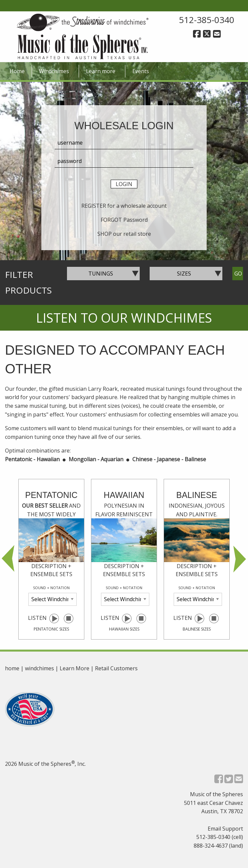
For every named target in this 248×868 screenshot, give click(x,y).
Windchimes (54, 71)
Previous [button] (8, 559)
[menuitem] (17, 71)
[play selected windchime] (54, 618)
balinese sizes (197, 629)
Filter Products (28, 282)
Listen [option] (51, 561)
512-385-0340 (207, 20)
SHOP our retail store (124, 234)
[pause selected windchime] (69, 618)
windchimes (39, 668)
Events (141, 71)
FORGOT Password (124, 220)
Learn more (101, 71)
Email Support (225, 829)
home (12, 668)
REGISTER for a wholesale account (124, 206)
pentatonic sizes (51, 629)
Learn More (74, 668)
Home (17, 71)
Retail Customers (116, 668)
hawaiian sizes (124, 629)
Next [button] (240, 559)
